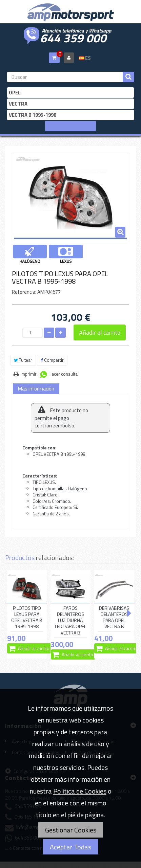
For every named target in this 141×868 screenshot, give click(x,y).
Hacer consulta (63, 374)
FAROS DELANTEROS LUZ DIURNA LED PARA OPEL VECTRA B (70, 620)
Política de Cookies (80, 791)
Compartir (52, 360)
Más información (36, 389)
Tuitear (23, 360)
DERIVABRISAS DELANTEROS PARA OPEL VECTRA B (114, 617)
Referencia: (24, 292)
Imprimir (28, 374)
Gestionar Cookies (71, 830)
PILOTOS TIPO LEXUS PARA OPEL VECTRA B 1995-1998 (27, 617)
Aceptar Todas (70, 847)
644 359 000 (73, 37)
